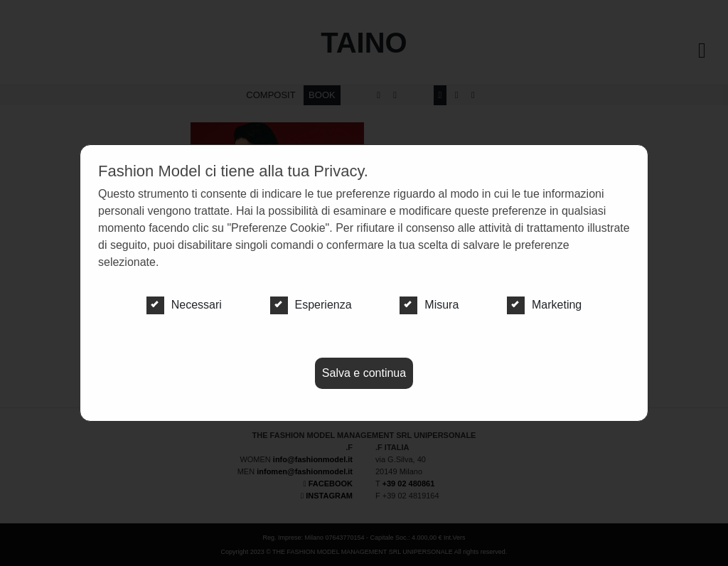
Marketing (544, 305)
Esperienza (311, 305)
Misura (429, 305)
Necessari (184, 305)
